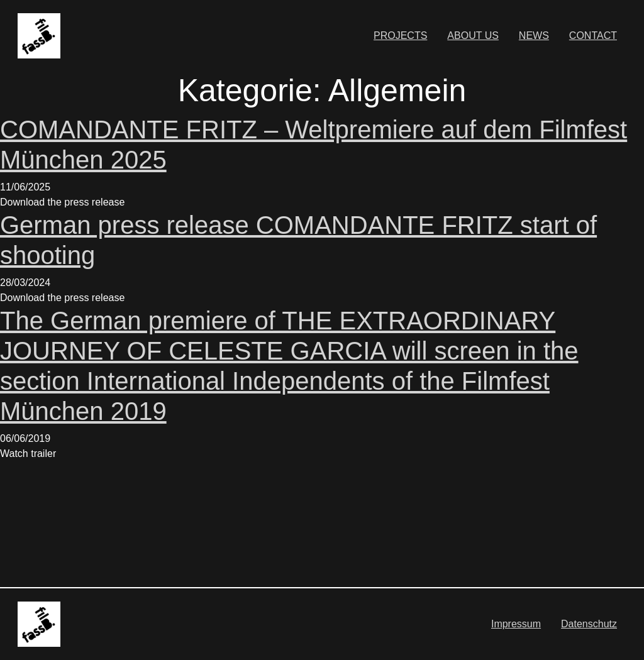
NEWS (534, 36)
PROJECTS (400, 36)
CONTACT (593, 36)
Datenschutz (589, 624)
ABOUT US (473, 36)
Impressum (516, 624)
